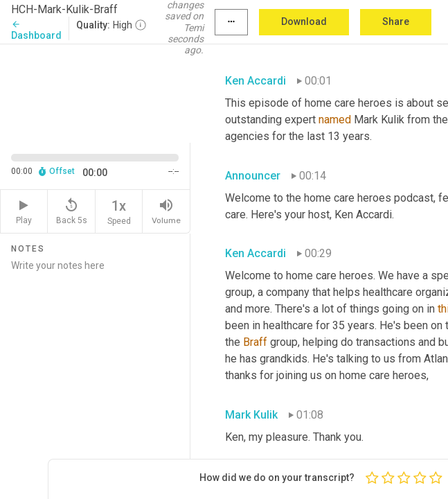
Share (396, 21)
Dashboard (36, 30)
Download (304, 21)
